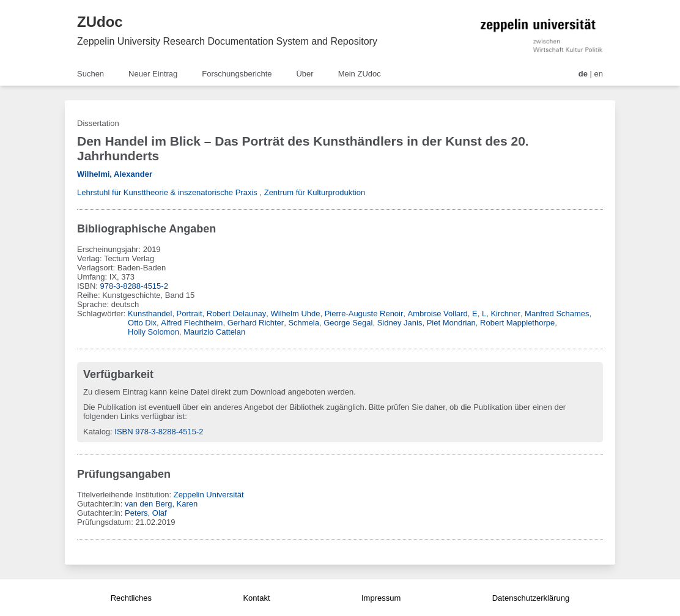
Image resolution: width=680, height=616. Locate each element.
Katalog (97, 432)
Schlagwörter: (102, 314)
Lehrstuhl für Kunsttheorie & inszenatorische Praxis (167, 192)
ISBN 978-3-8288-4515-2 (159, 432)
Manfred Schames (557, 314)
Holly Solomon (153, 332)
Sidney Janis (400, 323)
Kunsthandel (150, 314)
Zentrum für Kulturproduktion (315, 192)
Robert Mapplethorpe (517, 323)
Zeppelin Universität (209, 495)
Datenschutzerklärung (531, 598)
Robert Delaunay (237, 314)
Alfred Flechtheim (192, 323)
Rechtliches (131, 598)
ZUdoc (100, 22)
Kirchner (505, 314)
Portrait (190, 314)
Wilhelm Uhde (296, 314)
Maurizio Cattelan (214, 332)
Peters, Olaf (146, 513)
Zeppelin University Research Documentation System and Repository (227, 41)
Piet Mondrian (451, 323)
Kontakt (256, 598)
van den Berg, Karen (161, 504)
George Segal (348, 323)
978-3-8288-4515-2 (134, 286)
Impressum (381, 598)
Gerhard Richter (256, 323)
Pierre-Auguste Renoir (364, 314)
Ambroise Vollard (438, 314)
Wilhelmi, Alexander (115, 174)
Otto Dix (142, 323)
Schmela (304, 323)
